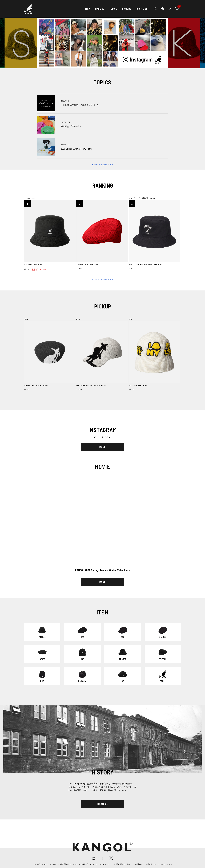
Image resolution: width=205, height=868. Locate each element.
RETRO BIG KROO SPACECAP (91, 386)
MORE (102, 447)
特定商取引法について (69, 864)
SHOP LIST (142, 9)
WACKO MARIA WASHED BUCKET (146, 265)
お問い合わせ (151, 864)
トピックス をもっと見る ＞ (102, 165)
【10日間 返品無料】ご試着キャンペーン (80, 105)
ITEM (88, 9)
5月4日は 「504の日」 (71, 126)
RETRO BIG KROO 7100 (36, 386)
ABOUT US (102, 804)
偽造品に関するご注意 (122, 864)
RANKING (100, 9)
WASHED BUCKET (33, 265)
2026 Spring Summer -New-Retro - (77, 149)
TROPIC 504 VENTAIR (87, 265)
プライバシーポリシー (101, 864)
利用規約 (85, 864)
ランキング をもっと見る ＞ (102, 280)
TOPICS (113, 9)
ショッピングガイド (41, 864)
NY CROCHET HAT (138, 386)
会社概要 (138, 864)
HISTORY (127, 9)
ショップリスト (166, 864)
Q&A (54, 864)
